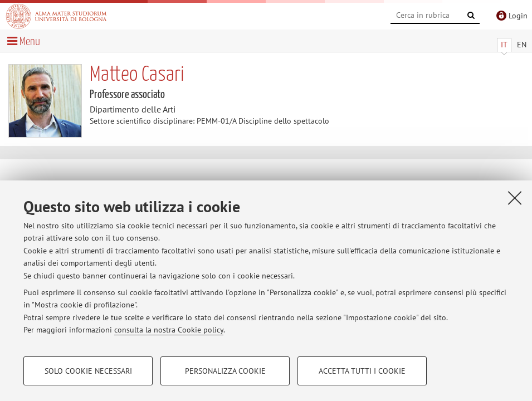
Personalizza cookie (225, 371)
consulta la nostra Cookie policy (169, 330)
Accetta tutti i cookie (362, 371)
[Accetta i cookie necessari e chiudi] (515, 198)
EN (522, 45)
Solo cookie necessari (88, 371)
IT (504, 45)
